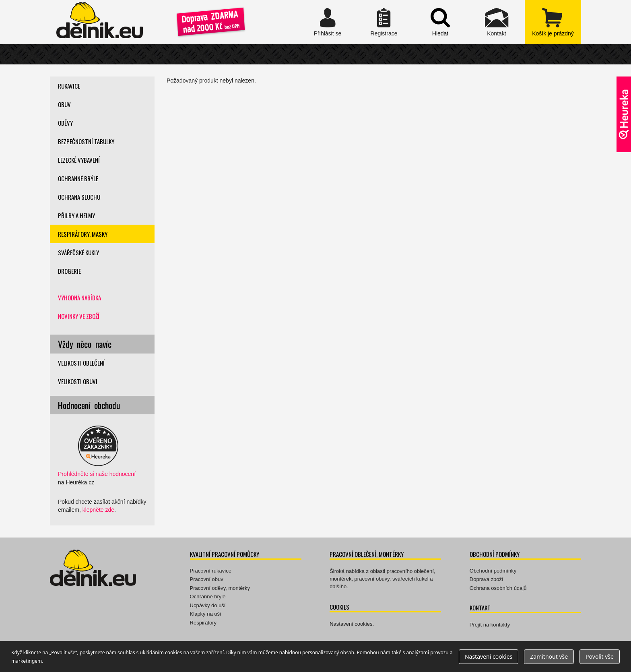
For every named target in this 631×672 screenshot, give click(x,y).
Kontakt (497, 22)
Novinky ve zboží (79, 316)
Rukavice (69, 86)
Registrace (384, 22)
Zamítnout (549, 656)
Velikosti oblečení (81, 363)
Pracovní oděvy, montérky (220, 588)
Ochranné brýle (78, 178)
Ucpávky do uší (208, 605)
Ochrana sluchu (79, 197)
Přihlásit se (328, 22)
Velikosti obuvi (78, 381)
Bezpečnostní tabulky (86, 141)
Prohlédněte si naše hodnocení (97, 474)
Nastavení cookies (351, 624)
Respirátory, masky (83, 234)
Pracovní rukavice (211, 571)
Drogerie (69, 271)
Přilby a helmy (76, 215)
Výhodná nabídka (79, 298)
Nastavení (489, 656)
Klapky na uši (205, 614)
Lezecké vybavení (79, 160)
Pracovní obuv (207, 579)
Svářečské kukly (78, 252)
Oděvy (65, 123)
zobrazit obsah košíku (553, 22)
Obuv (64, 104)
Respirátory (203, 623)
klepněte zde (98, 510)
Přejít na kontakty (490, 625)
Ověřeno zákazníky (624, 114)
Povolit (600, 656)
